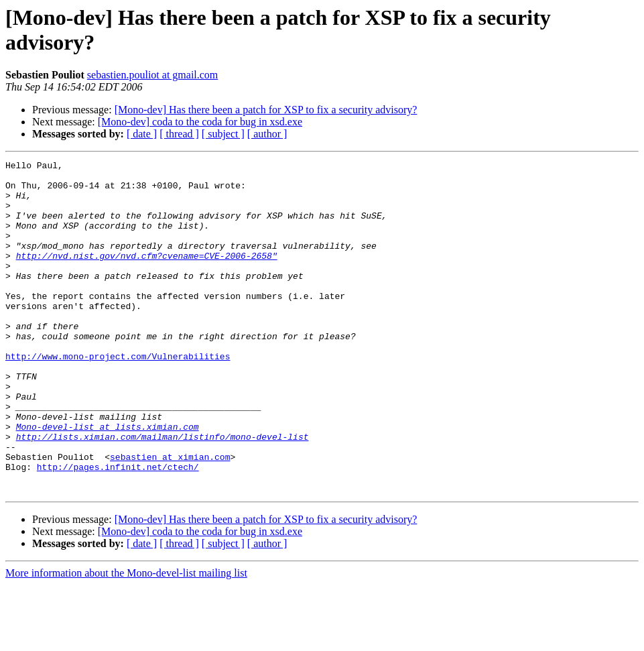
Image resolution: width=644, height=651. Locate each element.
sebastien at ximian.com (170, 517)
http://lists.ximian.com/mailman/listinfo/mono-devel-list (163, 493)
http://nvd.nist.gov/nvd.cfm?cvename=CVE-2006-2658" (147, 276)
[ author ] (267, 134)
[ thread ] (179, 134)
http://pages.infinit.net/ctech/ (118, 529)
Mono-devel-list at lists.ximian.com (108, 481)
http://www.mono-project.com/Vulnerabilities (118, 396)
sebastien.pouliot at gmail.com (153, 75)
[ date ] (142, 134)
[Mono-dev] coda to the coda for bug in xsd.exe (200, 122)
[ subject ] (223, 134)
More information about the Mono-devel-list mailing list (126, 639)
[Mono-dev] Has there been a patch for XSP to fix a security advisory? (266, 110)
